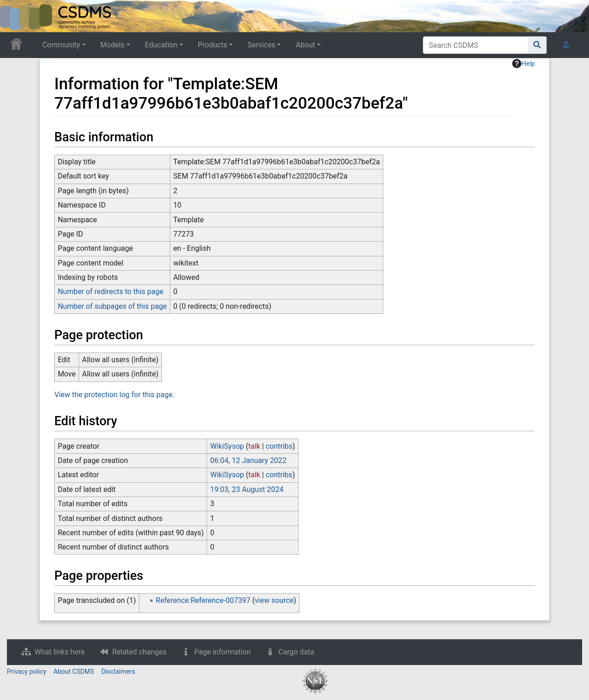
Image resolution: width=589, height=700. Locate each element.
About (305, 45)
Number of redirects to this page (110, 292)
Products (213, 45)
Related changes (139, 652)
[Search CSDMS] (476, 45)
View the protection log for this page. (114, 395)
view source (274, 600)
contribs (279, 446)
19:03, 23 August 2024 (247, 489)
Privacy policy (26, 671)
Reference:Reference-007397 (203, 600)
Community (61, 45)
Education (161, 45)
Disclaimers (118, 671)
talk (254, 446)
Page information (222, 652)
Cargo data (296, 652)
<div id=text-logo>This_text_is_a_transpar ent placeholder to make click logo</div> (15, 16)
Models (113, 45)
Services (261, 45)
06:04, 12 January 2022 (248, 460)
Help (523, 64)
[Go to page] (537, 45)
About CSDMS (74, 671)
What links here (60, 652)
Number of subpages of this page (112, 306)
